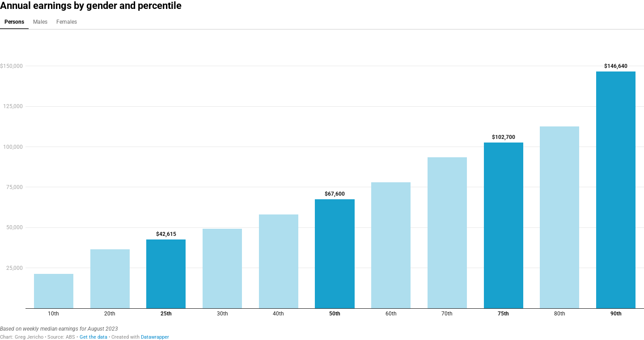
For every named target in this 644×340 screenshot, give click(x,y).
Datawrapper (155, 337)
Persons (14, 22)
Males (40, 22)
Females (67, 22)
